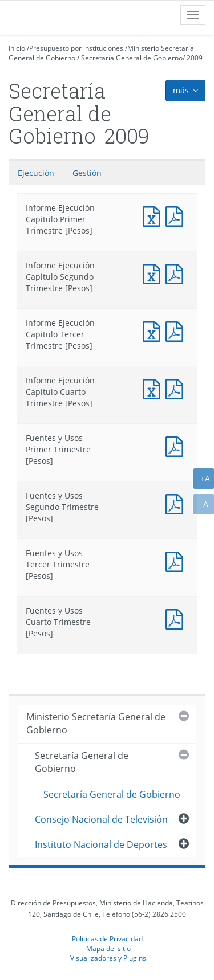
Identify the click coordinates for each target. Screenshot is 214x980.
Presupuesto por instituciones (76, 48)
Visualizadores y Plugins (108, 958)
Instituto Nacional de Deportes (101, 844)
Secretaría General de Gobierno (132, 58)
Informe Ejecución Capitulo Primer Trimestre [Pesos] (154, 215)
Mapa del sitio (108, 948)
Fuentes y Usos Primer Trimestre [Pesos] (177, 445)
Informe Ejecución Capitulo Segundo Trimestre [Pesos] (154, 273)
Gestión (87, 173)
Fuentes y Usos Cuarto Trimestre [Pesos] (177, 618)
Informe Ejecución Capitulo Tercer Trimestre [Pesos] (154, 330)
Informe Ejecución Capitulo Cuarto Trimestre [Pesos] (154, 388)
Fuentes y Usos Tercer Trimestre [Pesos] (177, 560)
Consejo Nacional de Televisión (101, 819)
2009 (195, 58)
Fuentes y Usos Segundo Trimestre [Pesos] (177, 503)
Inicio (17, 48)
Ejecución (36, 173)
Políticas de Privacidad (107, 938)
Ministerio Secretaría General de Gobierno (96, 723)
